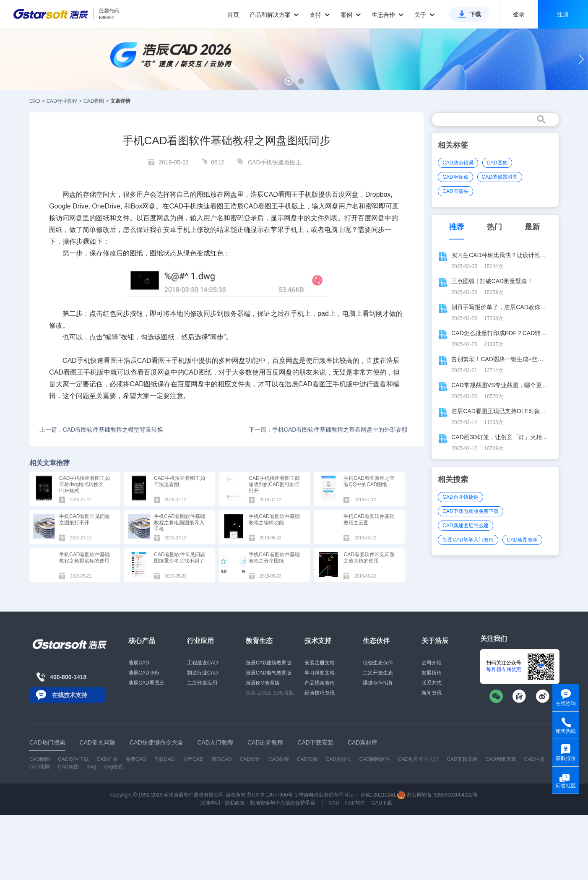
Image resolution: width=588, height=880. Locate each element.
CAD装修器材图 (500, 177)
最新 (532, 227)
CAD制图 (40, 759)
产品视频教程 (320, 683)
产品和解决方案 (274, 15)
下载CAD (164, 759)
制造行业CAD (202, 673)
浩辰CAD (139, 663)
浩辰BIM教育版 (263, 683)
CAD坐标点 (455, 177)
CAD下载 (382, 803)
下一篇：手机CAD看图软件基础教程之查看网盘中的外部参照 (328, 430)
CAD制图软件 (375, 759)
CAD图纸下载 (501, 759)
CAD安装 (307, 759)
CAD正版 (107, 759)
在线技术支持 (70, 695)
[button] (289, 81)
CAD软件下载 (73, 759)
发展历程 (432, 673)
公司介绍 (432, 663)
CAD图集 (497, 163)
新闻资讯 (432, 693)
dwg (91, 767)
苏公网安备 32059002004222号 (437, 795)
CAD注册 (535, 759)
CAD (35, 101)
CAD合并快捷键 (460, 497)
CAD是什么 (338, 759)
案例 (351, 15)
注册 (563, 14)
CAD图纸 (198, 372)
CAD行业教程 (61, 101)
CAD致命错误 (458, 163)
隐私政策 (235, 803)
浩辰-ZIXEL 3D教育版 (270, 693)
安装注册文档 (320, 663)
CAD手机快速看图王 (275, 162)
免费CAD (136, 759)
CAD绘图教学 (522, 540)
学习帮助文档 (320, 673)
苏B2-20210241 (378, 795)
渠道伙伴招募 (378, 683)
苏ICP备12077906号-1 (272, 795)
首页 (233, 15)
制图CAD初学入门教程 (468, 540)
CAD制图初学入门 (418, 759)
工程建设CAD (202, 663)
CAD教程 (279, 759)
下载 (475, 14)
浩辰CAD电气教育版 (269, 673)
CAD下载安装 (462, 759)
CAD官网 (40, 767)
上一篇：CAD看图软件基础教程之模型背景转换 (101, 430)
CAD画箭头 (455, 191)
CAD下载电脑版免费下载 (470, 511)
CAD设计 (250, 759)
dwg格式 (113, 767)
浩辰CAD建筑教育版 (269, 663)
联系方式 (432, 683)
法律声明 (210, 803)
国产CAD (193, 759)
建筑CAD (222, 759)
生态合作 (388, 15)
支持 (320, 15)
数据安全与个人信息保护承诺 (283, 803)
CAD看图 (94, 101)
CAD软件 (355, 803)
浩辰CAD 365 (144, 673)
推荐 (457, 227)
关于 (425, 15)
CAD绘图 (68, 767)
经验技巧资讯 (320, 693)
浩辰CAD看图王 (146, 683)
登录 (519, 14)
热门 (494, 227)
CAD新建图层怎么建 (465, 526)
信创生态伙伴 (378, 663)
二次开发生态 (378, 673)
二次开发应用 (202, 683)
